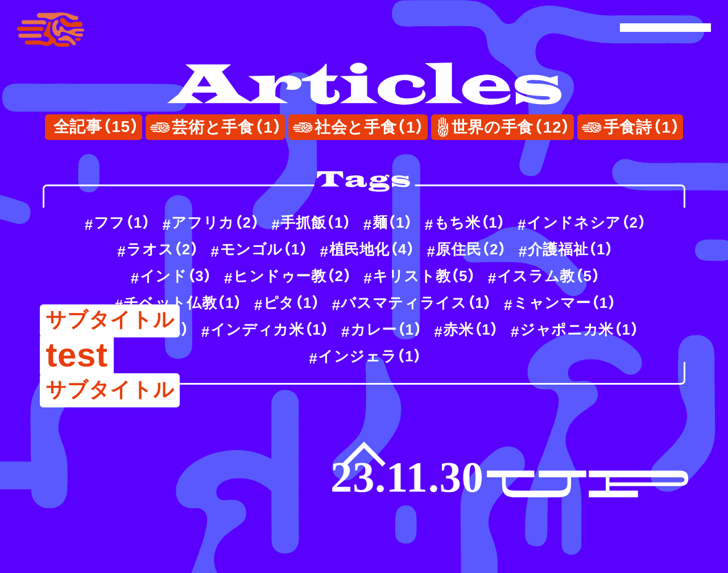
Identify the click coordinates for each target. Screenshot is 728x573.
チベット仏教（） (183, 303)
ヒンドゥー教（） (292, 276)
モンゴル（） (264, 249)
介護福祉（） (571, 249)
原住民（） (471, 249)
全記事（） (97, 127)
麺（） (393, 222)
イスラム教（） (549, 276)
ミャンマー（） (565, 303)
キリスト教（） (424, 276)
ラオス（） (162, 249)
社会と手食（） (370, 127)
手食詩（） (642, 127)
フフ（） (122, 222)
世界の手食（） (511, 127)
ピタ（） (292, 303)
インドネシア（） (586, 222)
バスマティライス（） (416, 303)
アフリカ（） (215, 222)
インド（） (176, 276)
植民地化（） (372, 249)
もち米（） (470, 222)
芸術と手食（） (227, 127)
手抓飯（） (316, 222)
